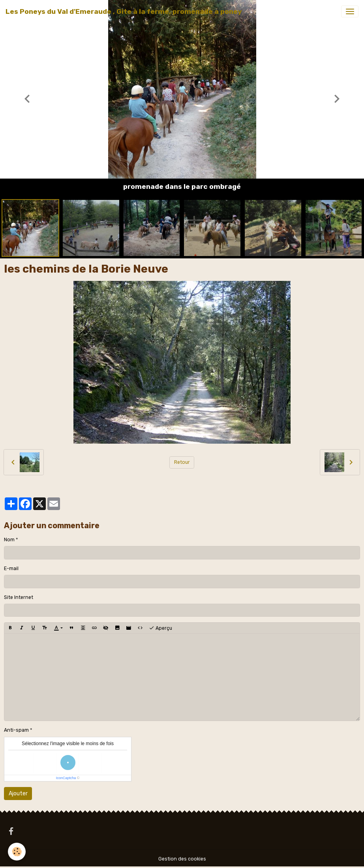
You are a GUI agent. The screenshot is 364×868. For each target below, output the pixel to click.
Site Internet (19, 597)
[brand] (124, 11)
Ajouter (18, 794)
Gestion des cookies (182, 859)
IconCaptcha (66, 778)
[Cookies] (17, 852)
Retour (182, 462)
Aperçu (160, 628)
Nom (9, 540)
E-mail (11, 569)
